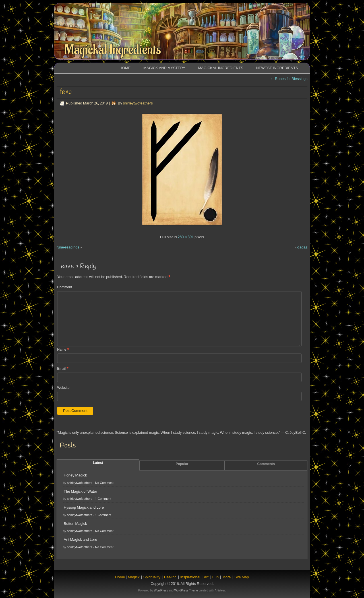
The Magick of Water (80, 492)
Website (63, 388)
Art (206, 577)
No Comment (104, 483)
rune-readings (68, 247)
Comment (65, 287)
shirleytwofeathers (138, 103)
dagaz (302, 247)
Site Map (242, 577)
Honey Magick (75, 475)
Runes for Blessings (289, 79)
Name (63, 350)
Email (63, 369)
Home (125, 68)
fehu (66, 92)
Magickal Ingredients (113, 50)
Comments (266, 464)
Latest (98, 463)
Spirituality (152, 577)
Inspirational (190, 577)
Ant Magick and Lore (80, 540)
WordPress (161, 590)
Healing (170, 577)
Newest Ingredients (277, 68)
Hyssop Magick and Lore (84, 508)
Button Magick (75, 524)
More (227, 577)
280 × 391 (186, 237)
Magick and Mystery (164, 68)
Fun (215, 577)
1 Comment (103, 499)
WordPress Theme (186, 590)
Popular (182, 464)
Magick (134, 577)
